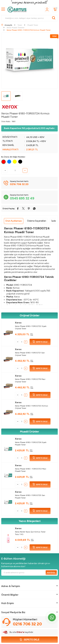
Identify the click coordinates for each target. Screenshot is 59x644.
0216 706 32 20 (27, 624)
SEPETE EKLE (40, 342)
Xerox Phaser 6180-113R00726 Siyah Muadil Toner (31, 444)
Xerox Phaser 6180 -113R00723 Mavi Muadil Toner (31, 470)
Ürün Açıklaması (14, 221)
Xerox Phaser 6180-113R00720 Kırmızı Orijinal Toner (31, 407)
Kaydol (51, 573)
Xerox (18, 323)
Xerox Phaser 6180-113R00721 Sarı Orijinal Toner (30, 354)
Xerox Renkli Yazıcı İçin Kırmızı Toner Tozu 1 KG (30, 533)
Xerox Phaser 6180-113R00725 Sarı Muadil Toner (30, 497)
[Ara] (54, 18)
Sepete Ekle (29, 640)
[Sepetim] (55, 9)
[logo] (18, 10)
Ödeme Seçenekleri (37, 221)
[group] (29, 61)
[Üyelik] (47, 9)
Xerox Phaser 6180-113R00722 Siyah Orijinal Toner (31, 327)
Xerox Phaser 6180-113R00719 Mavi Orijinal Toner (30, 380)
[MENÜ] (3, 9)
